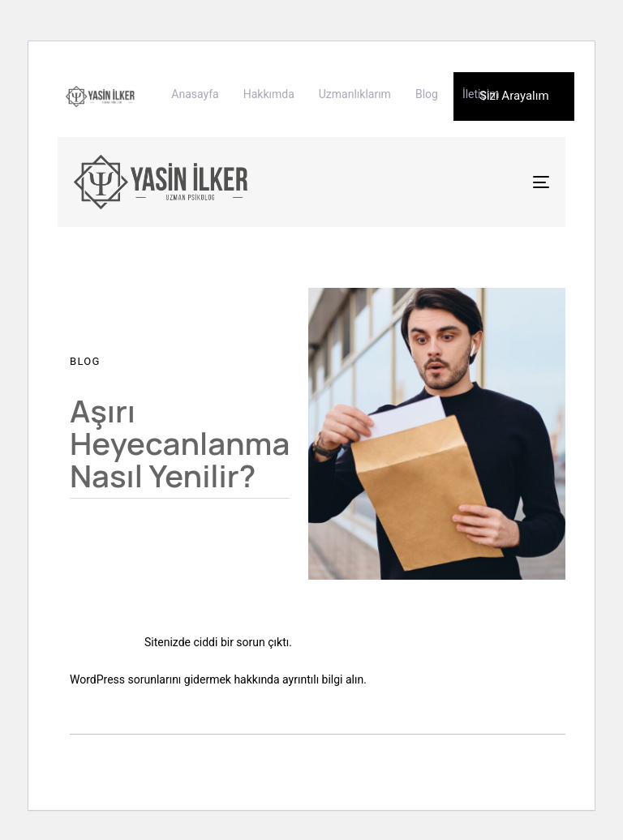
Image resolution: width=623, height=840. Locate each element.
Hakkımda (269, 94)
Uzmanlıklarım (355, 94)
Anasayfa (195, 94)
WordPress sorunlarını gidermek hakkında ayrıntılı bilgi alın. (218, 679)
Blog (427, 94)
